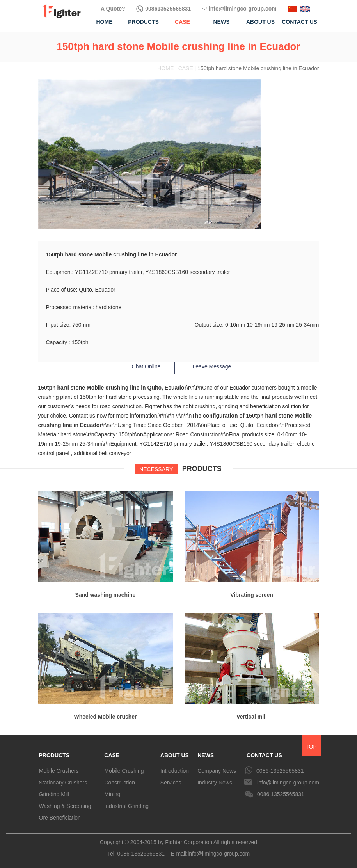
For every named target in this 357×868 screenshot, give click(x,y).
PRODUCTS (54, 755)
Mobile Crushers (59, 771)
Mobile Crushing (124, 771)
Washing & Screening (65, 806)
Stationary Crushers (63, 783)
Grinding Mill (54, 794)
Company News (217, 771)
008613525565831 (163, 9)
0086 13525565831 (281, 794)
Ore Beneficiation (60, 818)
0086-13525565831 (280, 771)
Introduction (175, 771)
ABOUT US (175, 755)
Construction (120, 783)
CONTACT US (264, 755)
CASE (112, 755)
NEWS (206, 755)
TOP (311, 747)
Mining (112, 794)
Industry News (215, 783)
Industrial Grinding (126, 806)
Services (171, 783)
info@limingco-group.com (239, 9)
